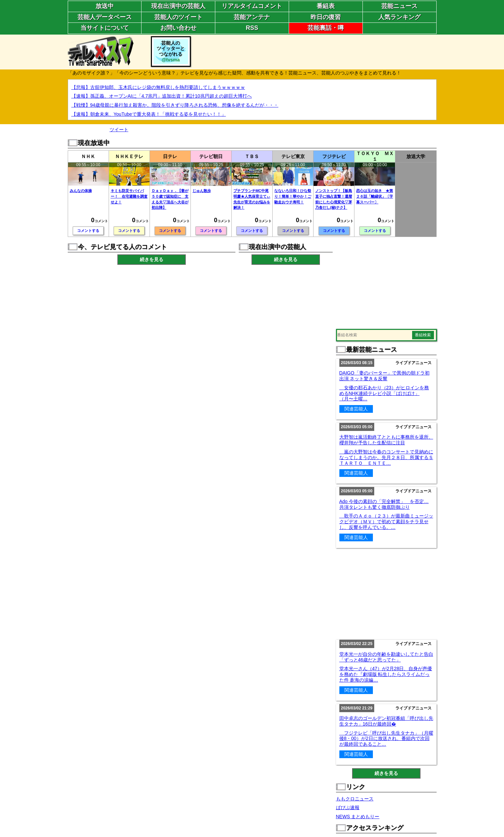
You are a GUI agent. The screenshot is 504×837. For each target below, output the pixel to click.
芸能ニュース (399, 6)
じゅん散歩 (202, 191)
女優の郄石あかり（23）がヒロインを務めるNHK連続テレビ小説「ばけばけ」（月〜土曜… (384, 393)
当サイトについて (105, 28)
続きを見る (152, 259)
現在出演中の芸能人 (178, 6)
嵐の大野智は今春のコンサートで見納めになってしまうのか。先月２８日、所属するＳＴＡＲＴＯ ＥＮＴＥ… (386, 457)
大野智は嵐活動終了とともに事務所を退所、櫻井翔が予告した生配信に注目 (386, 440)
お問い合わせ (178, 28)
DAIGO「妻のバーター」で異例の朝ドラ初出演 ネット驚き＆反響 (384, 376)
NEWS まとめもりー (358, 817)
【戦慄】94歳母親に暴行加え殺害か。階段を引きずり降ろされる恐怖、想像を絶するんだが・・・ (175, 105)
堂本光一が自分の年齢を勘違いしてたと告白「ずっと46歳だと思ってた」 (386, 657)
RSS (252, 28)
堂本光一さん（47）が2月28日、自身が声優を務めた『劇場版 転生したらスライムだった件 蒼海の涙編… (386, 674)
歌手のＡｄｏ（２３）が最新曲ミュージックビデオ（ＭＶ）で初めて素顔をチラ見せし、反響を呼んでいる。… (386, 522)
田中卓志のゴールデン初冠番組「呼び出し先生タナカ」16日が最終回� (386, 721)
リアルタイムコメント (252, 6)
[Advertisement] (315, 51)
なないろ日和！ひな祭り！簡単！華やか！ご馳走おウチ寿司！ (293, 196)
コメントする (88, 231)
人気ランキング (399, 17)
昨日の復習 (326, 17)
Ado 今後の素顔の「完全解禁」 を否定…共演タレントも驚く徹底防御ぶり (384, 504)
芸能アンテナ (252, 17)
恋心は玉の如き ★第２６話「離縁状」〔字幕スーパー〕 (375, 196)
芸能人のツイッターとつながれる (171, 51)
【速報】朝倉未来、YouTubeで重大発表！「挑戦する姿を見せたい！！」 (149, 114)
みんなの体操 (81, 191)
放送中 (105, 6)
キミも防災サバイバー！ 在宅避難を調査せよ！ (129, 196)
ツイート (119, 130)
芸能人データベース (105, 17)
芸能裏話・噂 (326, 28)
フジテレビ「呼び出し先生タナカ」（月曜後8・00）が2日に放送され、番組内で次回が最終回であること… (386, 739)
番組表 (326, 6)
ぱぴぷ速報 (348, 807)
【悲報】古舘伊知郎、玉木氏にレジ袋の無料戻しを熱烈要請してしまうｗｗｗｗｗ (158, 87)
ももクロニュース (355, 799)
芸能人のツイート (178, 17)
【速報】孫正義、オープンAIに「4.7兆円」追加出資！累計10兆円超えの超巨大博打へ (162, 96)
